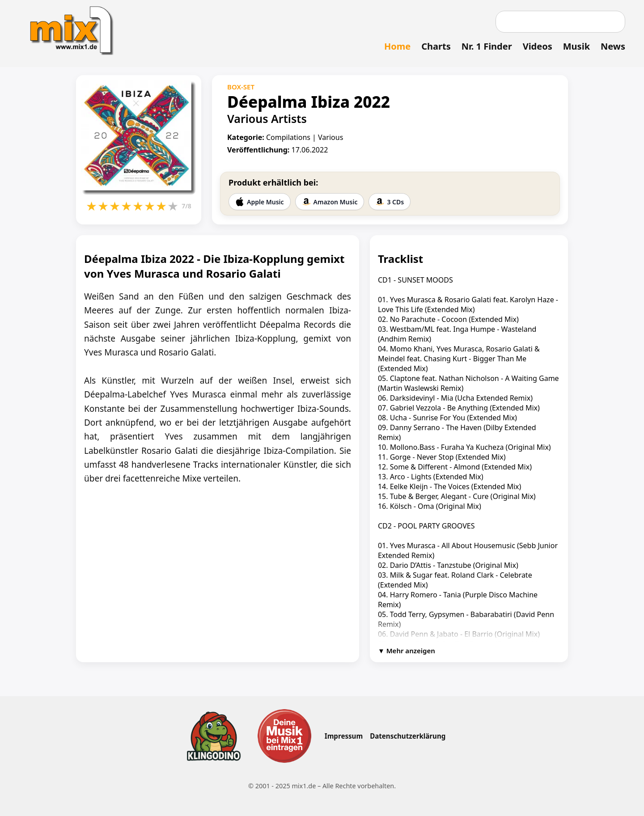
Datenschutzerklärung (408, 736)
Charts (436, 46)
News (613, 46)
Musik (576, 46)
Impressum (344, 736)
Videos (538, 46)
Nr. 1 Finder (487, 46)
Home (397, 46)
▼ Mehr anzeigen (407, 651)
